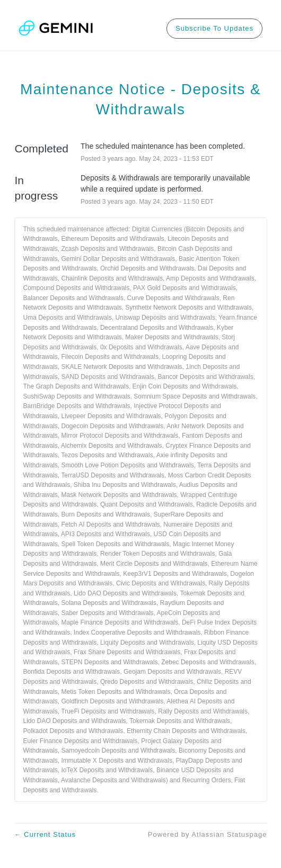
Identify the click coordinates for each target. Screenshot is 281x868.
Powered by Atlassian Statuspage (208, 834)
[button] (214, 28)
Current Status (45, 834)
